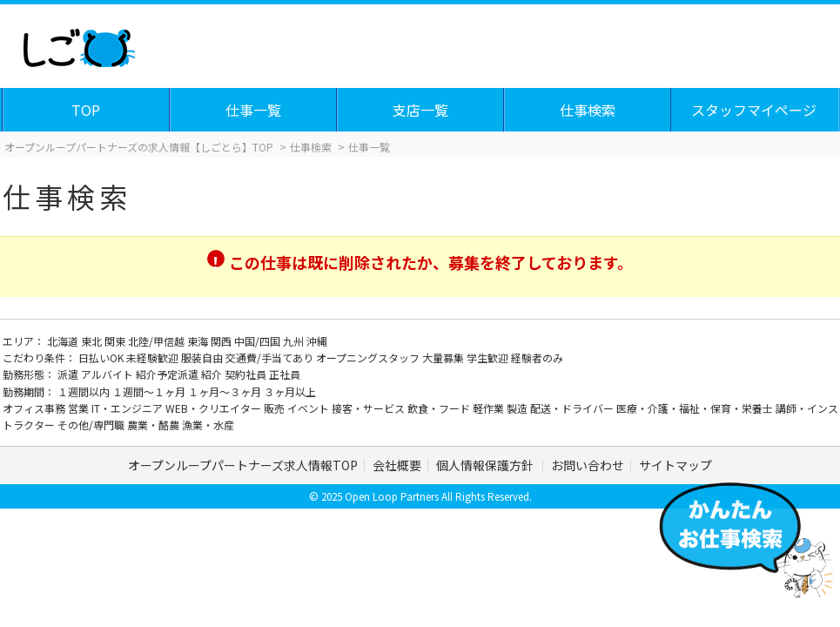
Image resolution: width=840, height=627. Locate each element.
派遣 (69, 374)
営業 (80, 408)
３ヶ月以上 (290, 391)
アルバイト (108, 374)
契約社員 (247, 374)
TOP (86, 110)
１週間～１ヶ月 (150, 391)
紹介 (213, 374)
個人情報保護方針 (486, 465)
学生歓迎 (489, 357)
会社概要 (397, 465)
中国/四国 (259, 341)
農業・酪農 (155, 425)
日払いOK (102, 357)
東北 (93, 341)
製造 (518, 408)
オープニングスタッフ (369, 357)
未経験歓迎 (154, 357)
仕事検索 (588, 110)
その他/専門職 (92, 425)
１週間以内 (85, 391)
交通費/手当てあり (271, 357)
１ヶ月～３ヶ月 (226, 391)
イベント (309, 408)
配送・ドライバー (573, 408)
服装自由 (203, 357)
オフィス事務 (35, 408)
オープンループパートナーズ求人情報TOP (243, 465)
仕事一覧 (253, 110)
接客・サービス (370, 408)
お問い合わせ (588, 465)
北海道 (64, 341)
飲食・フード (440, 408)
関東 (116, 341)
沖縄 (317, 341)
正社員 (285, 374)
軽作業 (490, 408)
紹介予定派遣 (168, 374)
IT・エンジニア (128, 408)
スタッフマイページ (754, 110)
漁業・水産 (208, 425)
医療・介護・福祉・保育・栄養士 (696, 408)
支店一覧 (420, 110)
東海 (199, 341)
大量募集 (444, 357)
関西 (222, 341)
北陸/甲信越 (158, 341)
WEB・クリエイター (215, 408)
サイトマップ (675, 465)
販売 (276, 408)
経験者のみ (537, 357)
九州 (295, 341)
